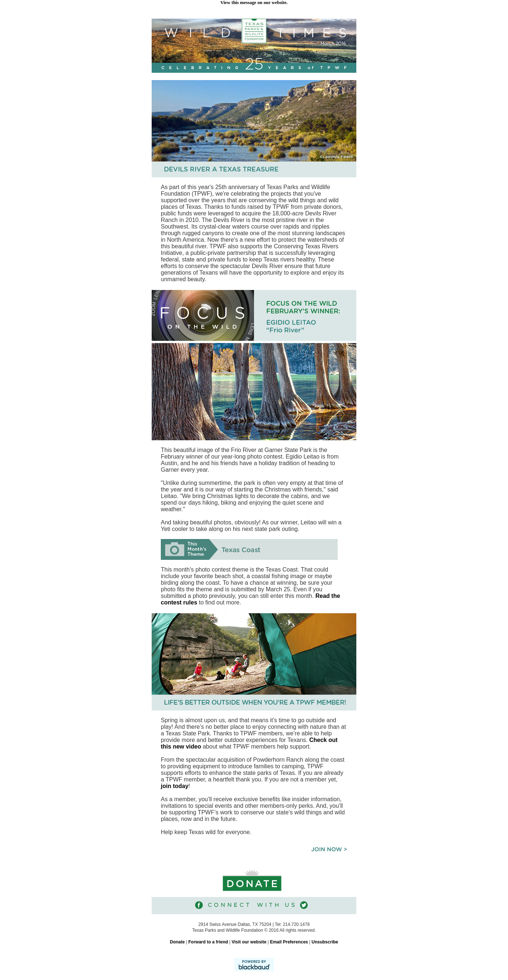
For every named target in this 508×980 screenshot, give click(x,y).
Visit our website (249, 942)
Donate (177, 942)
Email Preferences (289, 942)
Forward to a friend (208, 942)
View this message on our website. (254, 3)
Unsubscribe (325, 942)
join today (175, 786)
